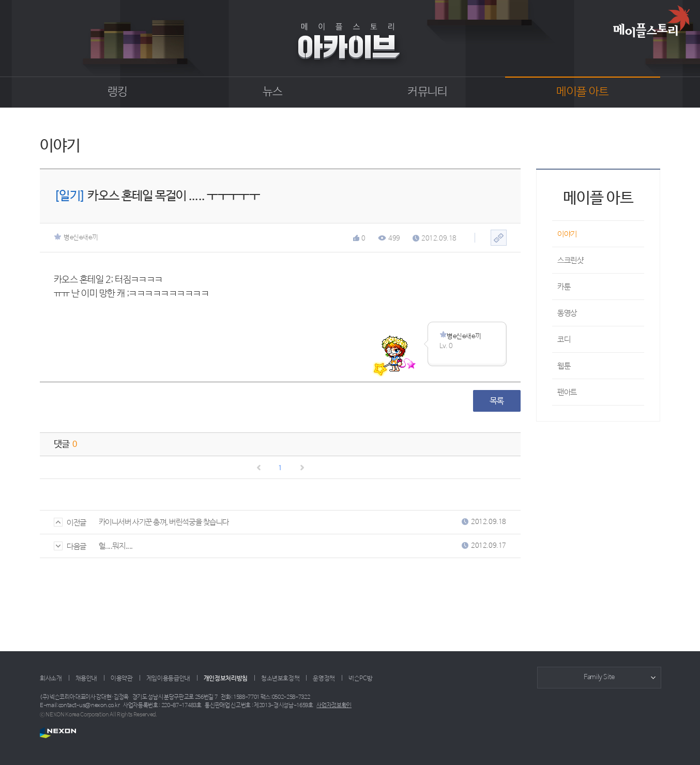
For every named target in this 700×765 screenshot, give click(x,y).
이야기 (567, 234)
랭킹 (118, 92)
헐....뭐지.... (116, 546)
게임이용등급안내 (168, 679)
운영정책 (324, 679)
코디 (564, 340)
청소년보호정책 (280, 679)
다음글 (70, 546)
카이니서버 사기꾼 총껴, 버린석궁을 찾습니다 (164, 522)
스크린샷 (570, 260)
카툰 (564, 287)
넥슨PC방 (360, 679)
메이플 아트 (582, 92)
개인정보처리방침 (226, 679)
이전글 (70, 523)
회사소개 (51, 679)
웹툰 (564, 366)
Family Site (599, 677)
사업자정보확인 (334, 706)
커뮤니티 (427, 92)
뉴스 (273, 92)
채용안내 (87, 679)
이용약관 (122, 679)
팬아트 (567, 392)
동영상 (567, 313)
